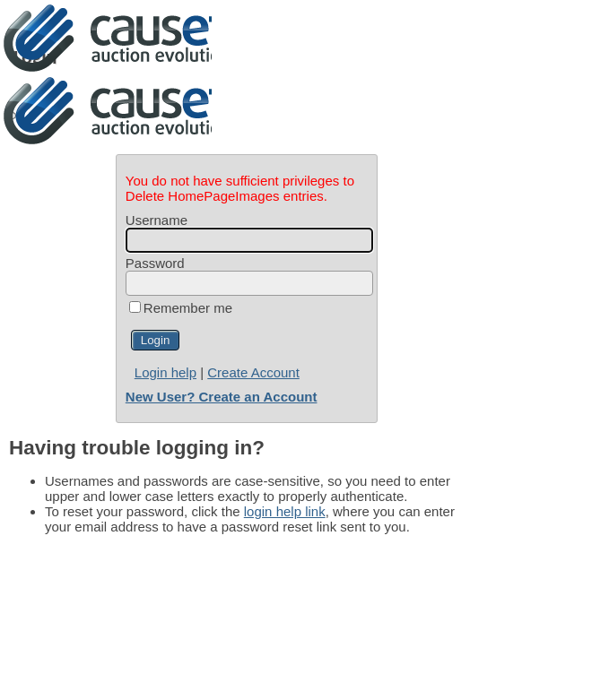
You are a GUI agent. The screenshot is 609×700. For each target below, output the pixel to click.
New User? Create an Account (222, 397)
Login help (165, 372)
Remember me (188, 308)
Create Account (253, 372)
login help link (285, 511)
